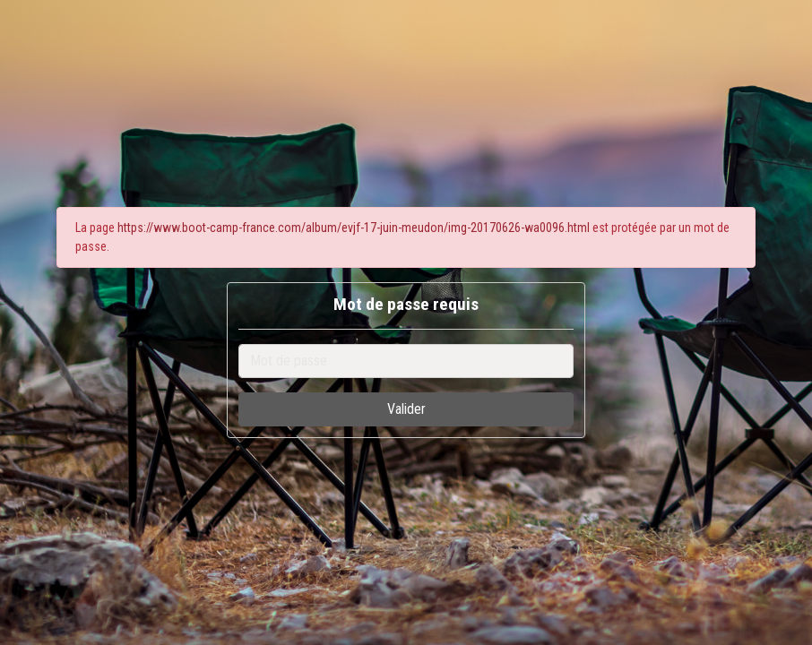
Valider (406, 409)
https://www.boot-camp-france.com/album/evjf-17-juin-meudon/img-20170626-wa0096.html (354, 228)
